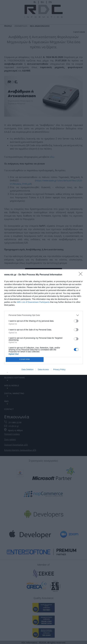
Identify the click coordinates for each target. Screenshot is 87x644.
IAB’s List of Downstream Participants (33, 302)
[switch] (76, 321)
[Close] (82, 275)
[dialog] (43, 322)
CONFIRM (25, 359)
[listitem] (43, 315)
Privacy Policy (59, 369)
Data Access (43, 369)
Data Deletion (28, 369)
